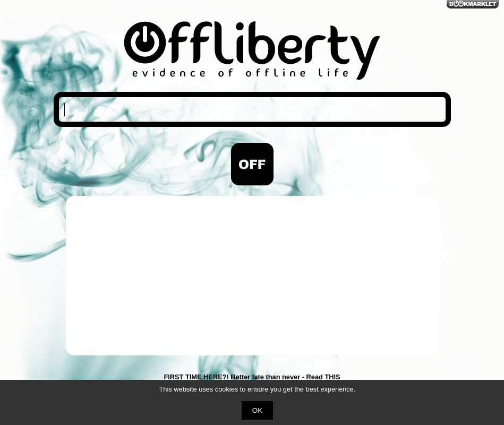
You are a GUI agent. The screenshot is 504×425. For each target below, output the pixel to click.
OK (257, 410)
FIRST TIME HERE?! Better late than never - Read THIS (252, 377)
